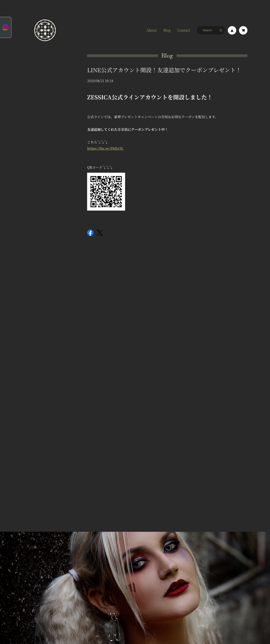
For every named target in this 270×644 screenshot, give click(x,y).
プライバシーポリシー (34, 522)
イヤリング (35, 75)
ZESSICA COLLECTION (38, 85)
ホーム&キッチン (38, 96)
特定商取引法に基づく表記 (65, 522)
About (152, 30)
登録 (135, 487)
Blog (167, 30)
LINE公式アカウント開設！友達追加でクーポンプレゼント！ (164, 70)
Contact (184, 30)
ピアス (32, 68)
